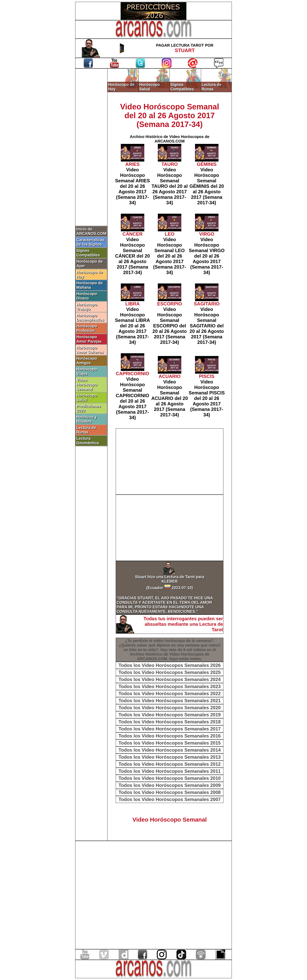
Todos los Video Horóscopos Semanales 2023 (170, 686)
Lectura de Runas (86, 430)
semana (192, 645)
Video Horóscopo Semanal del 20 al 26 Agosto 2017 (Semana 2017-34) (170, 115)
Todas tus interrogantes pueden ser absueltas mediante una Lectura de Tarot (183, 624)
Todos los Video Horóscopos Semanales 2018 (170, 722)
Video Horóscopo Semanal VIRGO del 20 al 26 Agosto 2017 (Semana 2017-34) (207, 256)
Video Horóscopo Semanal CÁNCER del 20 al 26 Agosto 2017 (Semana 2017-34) (132, 256)
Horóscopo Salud (87, 397)
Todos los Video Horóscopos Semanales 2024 (170, 679)
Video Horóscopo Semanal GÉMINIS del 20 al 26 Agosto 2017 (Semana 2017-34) (207, 186)
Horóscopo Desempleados (90, 317)
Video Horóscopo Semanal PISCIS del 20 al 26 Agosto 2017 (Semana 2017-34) (207, 398)
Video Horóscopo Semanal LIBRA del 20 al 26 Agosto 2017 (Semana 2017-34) (132, 326)
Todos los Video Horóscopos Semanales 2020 (170, 708)
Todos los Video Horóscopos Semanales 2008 (170, 792)
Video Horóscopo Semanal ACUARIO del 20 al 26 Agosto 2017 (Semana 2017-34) (170, 398)
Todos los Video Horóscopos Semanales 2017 (170, 729)
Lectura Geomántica (88, 441)
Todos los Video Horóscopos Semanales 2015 (170, 743)
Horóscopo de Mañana (89, 285)
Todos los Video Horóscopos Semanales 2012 (170, 764)
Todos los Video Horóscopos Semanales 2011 (170, 771)
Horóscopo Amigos (87, 361)
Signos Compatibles (88, 253)
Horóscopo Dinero (87, 296)
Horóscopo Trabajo (87, 307)
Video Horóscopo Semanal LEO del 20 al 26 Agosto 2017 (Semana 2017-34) (170, 256)
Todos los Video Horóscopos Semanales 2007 (170, 799)
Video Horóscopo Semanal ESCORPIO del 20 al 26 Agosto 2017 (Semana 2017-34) (170, 326)
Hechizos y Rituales (87, 419)
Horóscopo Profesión (87, 328)
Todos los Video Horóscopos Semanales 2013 (170, 757)
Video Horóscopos (186, 654)
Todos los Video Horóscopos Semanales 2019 (170, 715)
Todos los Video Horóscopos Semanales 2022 (170, 693)
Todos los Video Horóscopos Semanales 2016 (170, 736)
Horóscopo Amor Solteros (90, 350)
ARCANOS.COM (152, 659)
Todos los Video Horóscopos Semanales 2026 (170, 665)
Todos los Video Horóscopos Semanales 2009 (170, 785)
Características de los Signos (90, 242)
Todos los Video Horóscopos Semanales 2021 (170, 701)
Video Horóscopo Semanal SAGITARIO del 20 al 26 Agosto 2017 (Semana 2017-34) (207, 326)
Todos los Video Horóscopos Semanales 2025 (170, 672)
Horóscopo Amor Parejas (89, 339)
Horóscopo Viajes (87, 371)
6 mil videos (195, 650)
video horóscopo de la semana (182, 641)
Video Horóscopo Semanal (87, 384)
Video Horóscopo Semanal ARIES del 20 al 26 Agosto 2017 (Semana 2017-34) (133, 186)
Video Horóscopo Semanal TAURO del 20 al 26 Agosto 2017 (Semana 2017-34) (170, 186)
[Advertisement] (91, 135)
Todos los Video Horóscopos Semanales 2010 (170, 778)
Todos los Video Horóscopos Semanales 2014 (170, 750)
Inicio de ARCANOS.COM (91, 231)
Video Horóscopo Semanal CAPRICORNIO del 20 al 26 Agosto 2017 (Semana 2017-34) (132, 398)
